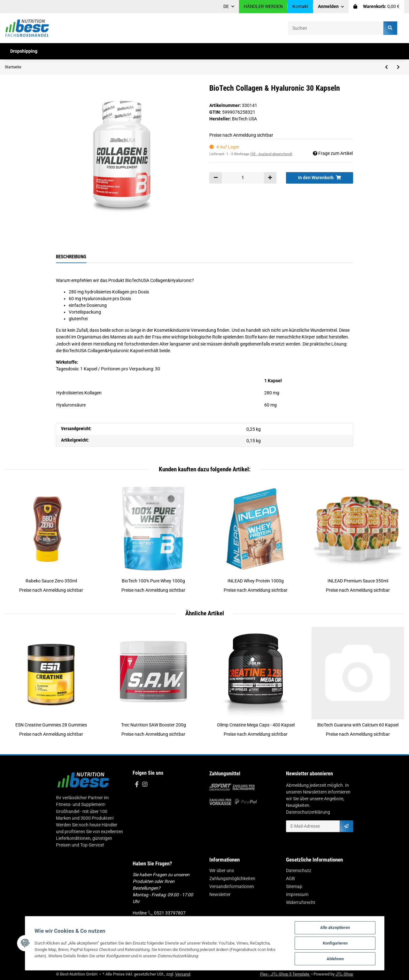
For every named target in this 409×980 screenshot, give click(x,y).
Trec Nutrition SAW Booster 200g (154, 725)
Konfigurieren (335, 943)
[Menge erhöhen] (270, 178)
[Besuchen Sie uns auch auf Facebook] (137, 785)
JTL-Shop (344, 974)
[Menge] (243, 178)
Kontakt (300, 6)
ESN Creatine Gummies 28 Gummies (51, 725)
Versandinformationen (232, 886)
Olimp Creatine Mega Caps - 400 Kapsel (256, 725)
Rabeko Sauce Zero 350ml (51, 581)
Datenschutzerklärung (308, 812)
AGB (290, 878)
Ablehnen (335, 959)
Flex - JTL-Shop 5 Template (285, 974)
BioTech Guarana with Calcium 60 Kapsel (358, 725)
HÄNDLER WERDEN (263, 6)
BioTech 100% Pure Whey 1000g (153, 581)
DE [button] (226, 6)
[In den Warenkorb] (320, 178)
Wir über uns (222, 870)
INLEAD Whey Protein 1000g (256, 581)
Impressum (297, 894)
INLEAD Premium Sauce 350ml (358, 581)
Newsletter (220, 894)
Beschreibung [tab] (71, 257)
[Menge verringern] (216, 178)
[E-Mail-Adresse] (313, 826)
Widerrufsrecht (301, 902)
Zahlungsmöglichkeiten (232, 878)
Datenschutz (299, 870)
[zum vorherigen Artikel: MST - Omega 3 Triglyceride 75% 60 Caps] (386, 67)
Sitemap (294, 886)
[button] (331, 7)
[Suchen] (336, 28)
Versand (183, 974)
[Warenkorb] (376, 7)
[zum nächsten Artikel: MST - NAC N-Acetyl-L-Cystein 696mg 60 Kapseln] (398, 67)
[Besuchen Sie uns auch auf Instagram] (145, 785)
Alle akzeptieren (335, 927)
